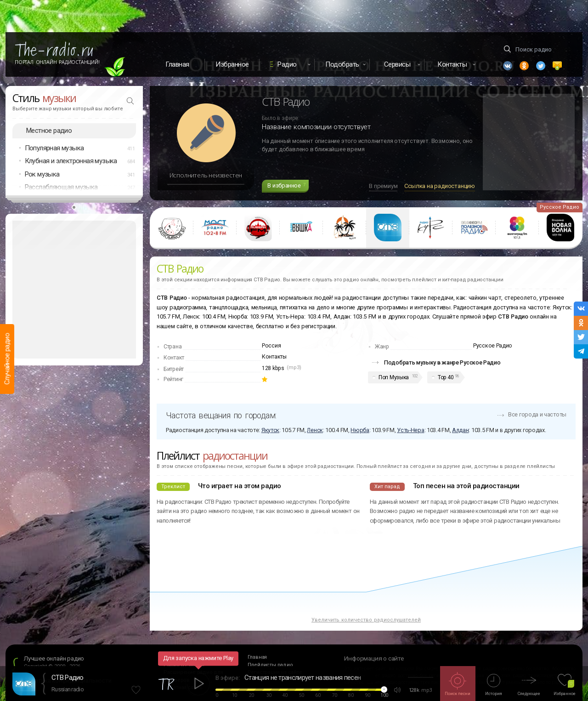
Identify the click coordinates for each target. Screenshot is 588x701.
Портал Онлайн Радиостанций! (57, 62)
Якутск (270, 430)
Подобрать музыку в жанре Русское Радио (442, 362)
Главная (177, 64)
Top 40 (446, 377)
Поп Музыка (394, 377)
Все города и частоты (537, 414)
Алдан (461, 430)
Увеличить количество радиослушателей (366, 620)
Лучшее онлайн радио (54, 658)
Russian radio (68, 689)
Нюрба (360, 430)
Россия (271, 346)
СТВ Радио (68, 678)
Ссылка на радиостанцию (440, 186)
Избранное (232, 64)
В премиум (383, 186)
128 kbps (273, 368)
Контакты (274, 357)
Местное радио (49, 131)
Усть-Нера (410, 430)
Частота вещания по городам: (221, 415)
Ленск (315, 430)
